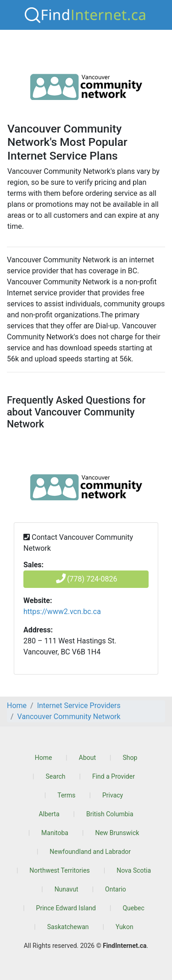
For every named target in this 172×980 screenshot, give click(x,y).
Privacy (113, 795)
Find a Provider (114, 776)
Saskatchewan (68, 927)
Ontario (116, 889)
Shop (130, 758)
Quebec (133, 908)
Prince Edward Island (66, 908)
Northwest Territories (60, 870)
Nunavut (67, 889)
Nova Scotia (134, 870)
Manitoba (55, 833)
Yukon (125, 927)
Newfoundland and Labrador (90, 852)
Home (44, 758)
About (87, 758)
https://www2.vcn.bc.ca (62, 612)
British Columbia (110, 814)
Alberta (49, 814)
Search (56, 776)
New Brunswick (117, 833)
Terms (66, 795)
